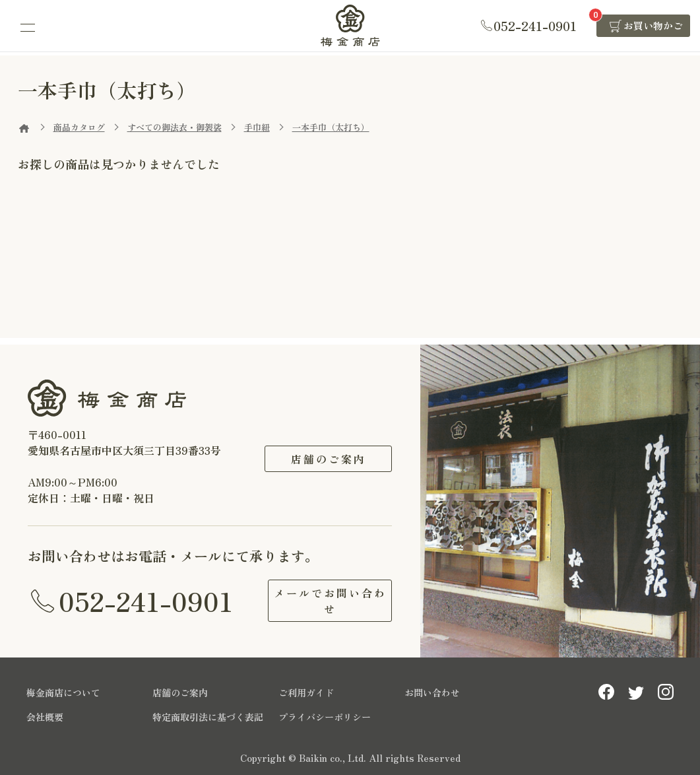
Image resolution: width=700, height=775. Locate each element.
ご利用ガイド (306, 692)
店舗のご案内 (329, 459)
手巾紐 (257, 127)
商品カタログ (79, 127)
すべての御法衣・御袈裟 (175, 127)
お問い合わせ (432, 692)
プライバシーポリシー (325, 717)
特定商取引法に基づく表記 (208, 717)
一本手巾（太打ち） (331, 127)
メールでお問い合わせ (328, 601)
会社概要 (45, 717)
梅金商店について (63, 692)
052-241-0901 (146, 601)
